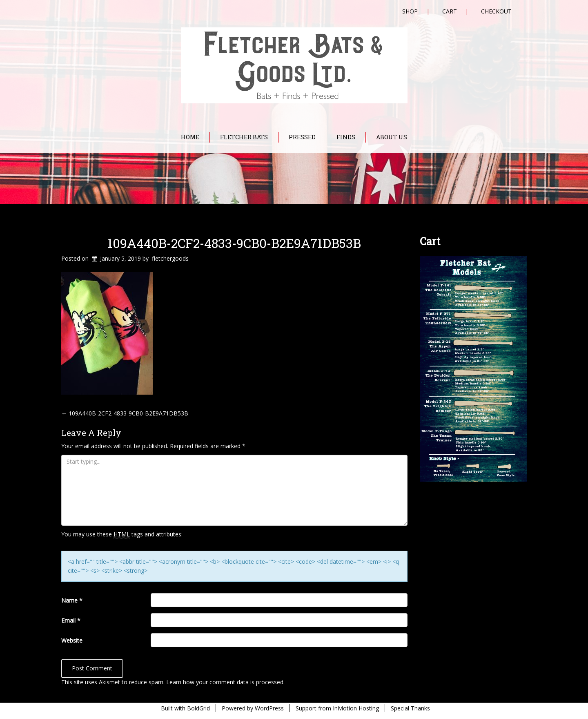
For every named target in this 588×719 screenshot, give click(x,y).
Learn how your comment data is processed (225, 682)
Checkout (496, 11)
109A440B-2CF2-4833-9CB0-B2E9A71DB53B (234, 243)
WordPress (269, 708)
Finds (346, 137)
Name (72, 600)
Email (71, 620)
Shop (410, 11)
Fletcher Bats (244, 137)
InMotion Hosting (356, 708)
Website (72, 640)
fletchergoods (170, 258)
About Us (392, 137)
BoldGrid (198, 708)
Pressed (302, 137)
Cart (450, 11)
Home (190, 137)
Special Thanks (410, 708)
